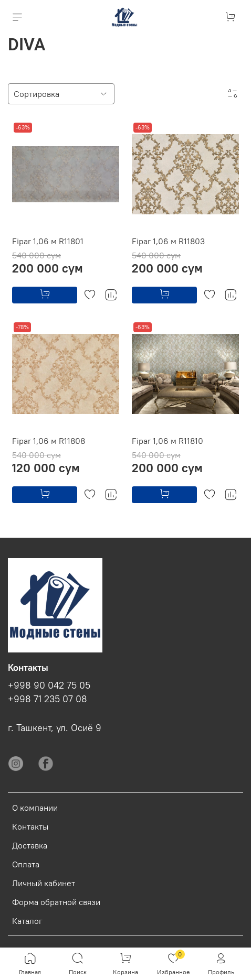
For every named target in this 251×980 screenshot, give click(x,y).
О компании (35, 808)
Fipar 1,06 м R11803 (168, 241)
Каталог (27, 921)
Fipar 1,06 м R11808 (49, 441)
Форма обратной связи (56, 902)
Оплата (26, 864)
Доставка (30, 845)
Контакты (30, 826)
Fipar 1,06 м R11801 (48, 241)
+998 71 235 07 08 (48, 699)
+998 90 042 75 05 (49, 685)
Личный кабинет (44, 883)
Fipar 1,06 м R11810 (168, 441)
